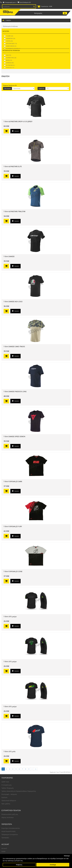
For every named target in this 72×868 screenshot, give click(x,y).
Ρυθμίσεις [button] (19, 865)
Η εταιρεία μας (7, 785)
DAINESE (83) (9, 63)
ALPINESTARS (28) (10, 58)
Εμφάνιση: (41, 88)
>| (36, 769)
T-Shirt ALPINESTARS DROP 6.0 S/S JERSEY (18, 121)
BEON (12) (8, 60)
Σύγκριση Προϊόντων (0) (10, 85)
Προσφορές (5, 838)
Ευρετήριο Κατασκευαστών (11, 828)
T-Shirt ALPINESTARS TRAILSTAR (14, 211)
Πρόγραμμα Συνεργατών (10, 834)
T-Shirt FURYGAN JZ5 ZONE (13, 571)
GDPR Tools (5, 782)
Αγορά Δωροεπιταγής (9, 831)
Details (15, 131)
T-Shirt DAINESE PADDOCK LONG (15, 391)
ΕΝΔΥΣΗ (9, 20)
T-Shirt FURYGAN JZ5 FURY (13, 526)
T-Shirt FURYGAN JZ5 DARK (13, 481)
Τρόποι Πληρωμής (8, 788)
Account (4, 848)
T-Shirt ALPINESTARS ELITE (13, 166)
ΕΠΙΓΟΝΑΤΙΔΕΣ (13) (10, 44)
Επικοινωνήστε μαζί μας (10, 814)
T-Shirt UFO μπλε (10, 751)
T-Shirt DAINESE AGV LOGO (13, 302)
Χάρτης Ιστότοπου (8, 817)
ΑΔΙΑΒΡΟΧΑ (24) (10, 38)
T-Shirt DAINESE (9, 256)
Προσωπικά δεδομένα (9, 801)
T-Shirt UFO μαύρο (10, 617)
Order (4, 851)
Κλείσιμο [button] (67, 856)
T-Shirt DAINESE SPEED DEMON (14, 436)
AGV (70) (8, 55)
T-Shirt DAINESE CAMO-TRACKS (14, 346)
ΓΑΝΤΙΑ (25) (8, 41)
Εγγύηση (4, 797)
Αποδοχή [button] (53, 865)
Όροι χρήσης (6, 804)
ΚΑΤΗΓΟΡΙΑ (6, 31)
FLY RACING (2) (9, 65)
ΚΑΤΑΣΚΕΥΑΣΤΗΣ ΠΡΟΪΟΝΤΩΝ (11, 50)
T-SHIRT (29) (9, 36)
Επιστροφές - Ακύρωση (9, 794)
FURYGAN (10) (9, 68)
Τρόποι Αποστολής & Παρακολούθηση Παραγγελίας (19, 791)
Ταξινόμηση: (7, 88)
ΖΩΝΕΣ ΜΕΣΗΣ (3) (10, 46)
